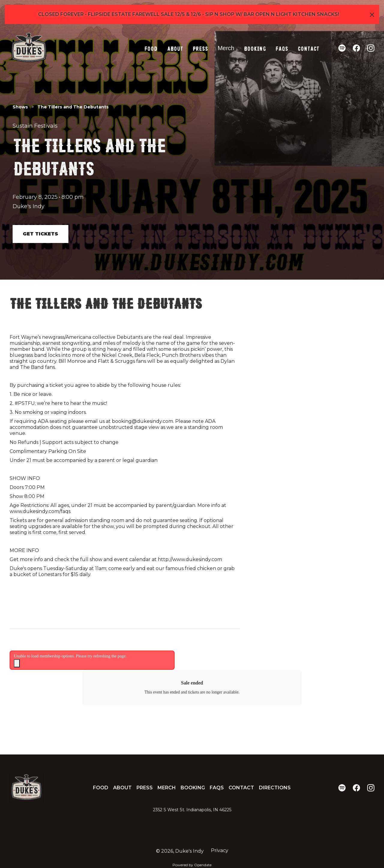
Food (151, 48)
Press (200, 48)
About (175, 48)
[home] (29, 48)
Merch (226, 48)
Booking (255, 48)
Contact (308, 48)
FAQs (282, 48)
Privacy (220, 850)
